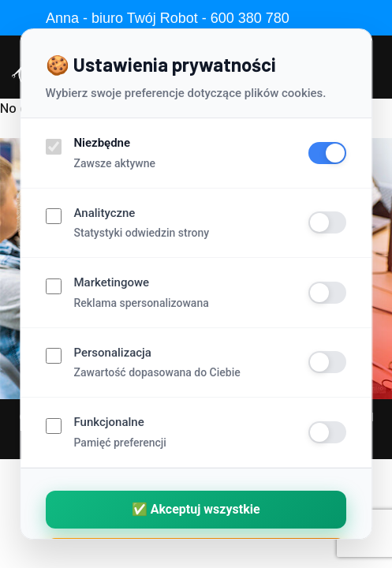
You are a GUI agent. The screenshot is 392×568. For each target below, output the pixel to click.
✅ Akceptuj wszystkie (196, 509)
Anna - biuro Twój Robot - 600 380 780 (168, 18)
